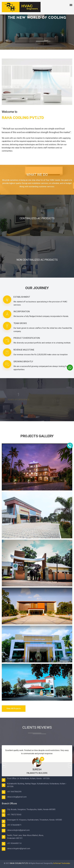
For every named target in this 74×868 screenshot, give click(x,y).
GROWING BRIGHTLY (23, 361)
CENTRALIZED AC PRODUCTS (37, 218)
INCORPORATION (22, 311)
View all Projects (14, 708)
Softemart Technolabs (62, 863)
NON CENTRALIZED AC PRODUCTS (37, 260)
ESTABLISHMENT (22, 297)
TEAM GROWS (20, 323)
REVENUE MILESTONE (24, 350)
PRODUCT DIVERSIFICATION (27, 338)
